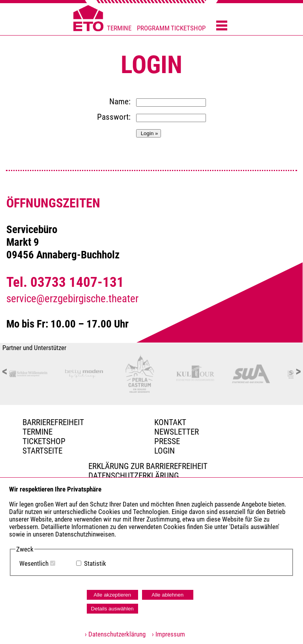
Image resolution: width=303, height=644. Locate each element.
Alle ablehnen (167, 595)
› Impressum (166, 634)
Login (165, 451)
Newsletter (177, 432)
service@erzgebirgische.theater (72, 299)
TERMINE (119, 28)
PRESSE (167, 441)
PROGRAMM (153, 28)
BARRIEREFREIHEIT (53, 422)
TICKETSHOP (188, 28)
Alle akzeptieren (112, 595)
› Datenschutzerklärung (115, 634)
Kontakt (170, 422)
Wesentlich (34, 564)
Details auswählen (112, 609)
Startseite (42, 451)
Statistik (95, 564)
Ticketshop (44, 441)
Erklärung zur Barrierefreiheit (148, 466)
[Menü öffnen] (222, 26)
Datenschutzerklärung (134, 476)
